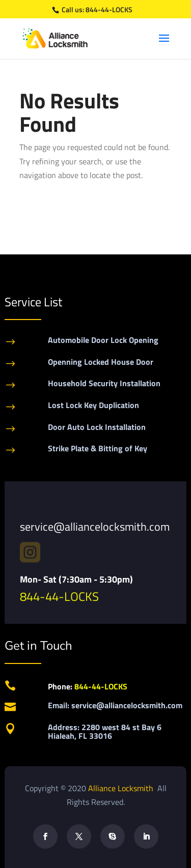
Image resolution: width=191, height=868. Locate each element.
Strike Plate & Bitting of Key (98, 448)
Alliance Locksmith (122, 788)
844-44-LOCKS (109, 9)
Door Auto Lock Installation (97, 427)
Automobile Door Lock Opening (103, 340)
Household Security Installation (104, 383)
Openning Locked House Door (101, 362)
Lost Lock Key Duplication (93, 405)
